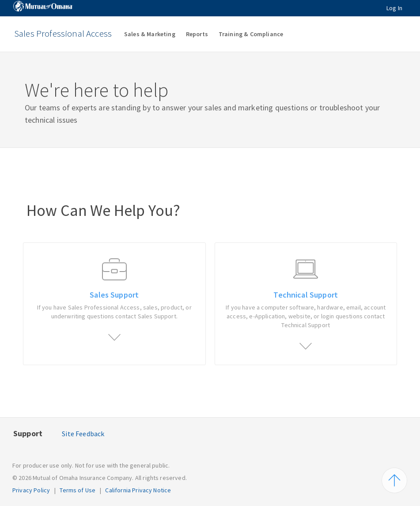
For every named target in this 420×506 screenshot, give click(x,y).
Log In (394, 8)
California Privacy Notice (138, 490)
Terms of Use (78, 490)
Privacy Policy (31, 490)
